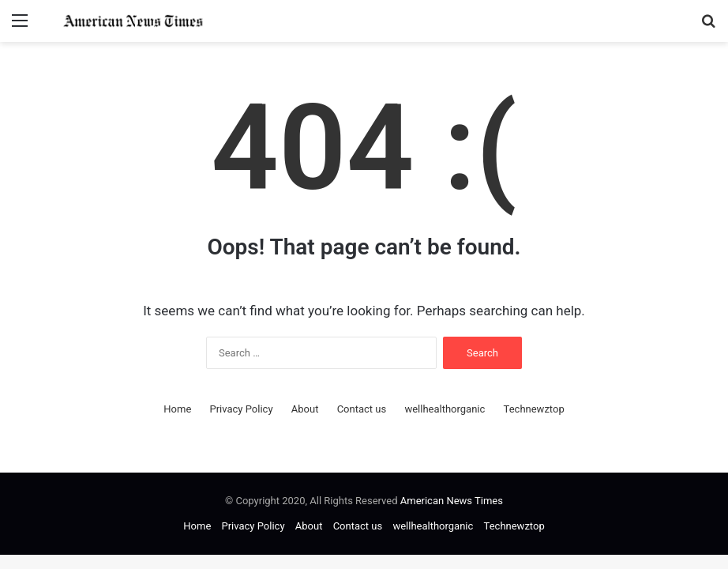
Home (177, 409)
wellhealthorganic (445, 409)
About (305, 409)
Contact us (362, 409)
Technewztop (534, 409)
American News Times (452, 501)
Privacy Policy (242, 409)
